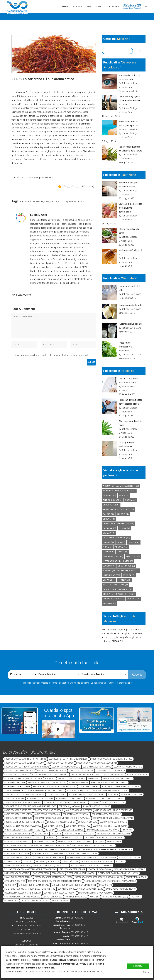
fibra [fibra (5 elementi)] (108, 547)
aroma (40, 201)
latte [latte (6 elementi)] (128, 561)
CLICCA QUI (117, 641)
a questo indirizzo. (45, 968)
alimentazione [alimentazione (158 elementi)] (128, 486)
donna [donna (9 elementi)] (108, 542)
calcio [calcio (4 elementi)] (108, 514)
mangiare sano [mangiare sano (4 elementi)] (128, 571)
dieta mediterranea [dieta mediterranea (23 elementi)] (117, 538)
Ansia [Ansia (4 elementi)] (124, 495)
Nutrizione (129, 175)
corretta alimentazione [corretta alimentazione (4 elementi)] (119, 524)
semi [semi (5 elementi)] (124, 585)
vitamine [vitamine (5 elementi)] (109, 603)
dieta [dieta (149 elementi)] (109, 533)
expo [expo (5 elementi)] (121, 542)
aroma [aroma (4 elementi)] (131, 500)
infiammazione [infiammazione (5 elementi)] (113, 556)
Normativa (129, 278)
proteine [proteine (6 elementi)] (125, 580)
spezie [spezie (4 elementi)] (121, 594)
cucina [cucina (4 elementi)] (124, 528)
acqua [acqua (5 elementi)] (108, 486)
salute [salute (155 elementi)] (110, 585)
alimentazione (27, 201)
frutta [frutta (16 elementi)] (121, 547)
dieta (47, 201)
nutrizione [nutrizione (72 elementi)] (111, 575)
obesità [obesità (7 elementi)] (129, 575)
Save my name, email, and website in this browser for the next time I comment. (52, 355)
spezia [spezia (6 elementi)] (108, 594)
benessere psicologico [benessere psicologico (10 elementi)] (118, 509)
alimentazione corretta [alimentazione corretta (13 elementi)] (119, 491)
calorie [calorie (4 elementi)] (123, 514)
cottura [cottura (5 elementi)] (109, 528)
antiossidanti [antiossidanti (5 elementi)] (113, 500)
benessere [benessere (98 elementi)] (111, 505)
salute (54, 201)
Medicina (128, 371)
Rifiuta (146, 972)
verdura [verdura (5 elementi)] (134, 599)
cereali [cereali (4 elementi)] (109, 519)
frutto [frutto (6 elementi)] (109, 552)
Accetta (138, 966)
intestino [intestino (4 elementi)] (133, 556)
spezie (69, 201)
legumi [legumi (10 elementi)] (109, 566)
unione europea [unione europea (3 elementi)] (114, 599)
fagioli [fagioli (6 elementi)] (134, 542)
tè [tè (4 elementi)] (132, 594)
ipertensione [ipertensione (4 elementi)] (112, 561)
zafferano (79, 201)
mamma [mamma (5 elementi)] (109, 571)
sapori (62, 201)
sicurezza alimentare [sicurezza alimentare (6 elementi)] (117, 589)
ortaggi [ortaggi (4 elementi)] (109, 580)
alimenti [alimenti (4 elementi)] (109, 495)
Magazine (124, 39)
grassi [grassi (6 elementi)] (123, 552)
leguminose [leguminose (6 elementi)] (127, 566)
